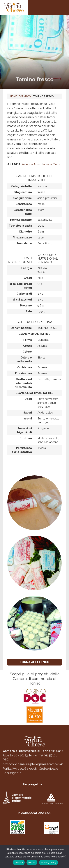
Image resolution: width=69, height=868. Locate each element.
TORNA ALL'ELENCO (34, 662)
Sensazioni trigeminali (24, 430)
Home (14, 96)
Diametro (26, 232)
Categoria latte (22, 186)
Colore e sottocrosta (24, 360)
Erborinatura (23, 373)
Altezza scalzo (22, 238)
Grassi (28, 278)
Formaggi (25, 96)
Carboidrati (24, 294)
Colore (27, 352)
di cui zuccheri (22, 300)
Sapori (28, 413)
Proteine (26, 306)
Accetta (19, 863)
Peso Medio (24, 243)
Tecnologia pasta (20, 226)
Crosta (28, 346)
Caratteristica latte (23, 212)
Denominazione (21, 328)
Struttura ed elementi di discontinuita (23, 383)
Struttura (26, 438)
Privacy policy (49, 863)
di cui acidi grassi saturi (21, 286)
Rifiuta (32, 863)
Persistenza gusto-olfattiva (22, 450)
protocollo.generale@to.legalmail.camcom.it (33, 767)
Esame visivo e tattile (34, 334)
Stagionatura (23, 192)
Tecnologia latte (21, 220)
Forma (28, 340)
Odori (28, 399)
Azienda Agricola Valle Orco (41, 164)
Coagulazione (23, 198)
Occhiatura (25, 367)
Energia (27, 268)
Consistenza (24, 204)
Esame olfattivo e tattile (35, 393)
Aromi (28, 419)
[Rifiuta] (64, 856)
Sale (29, 311)
